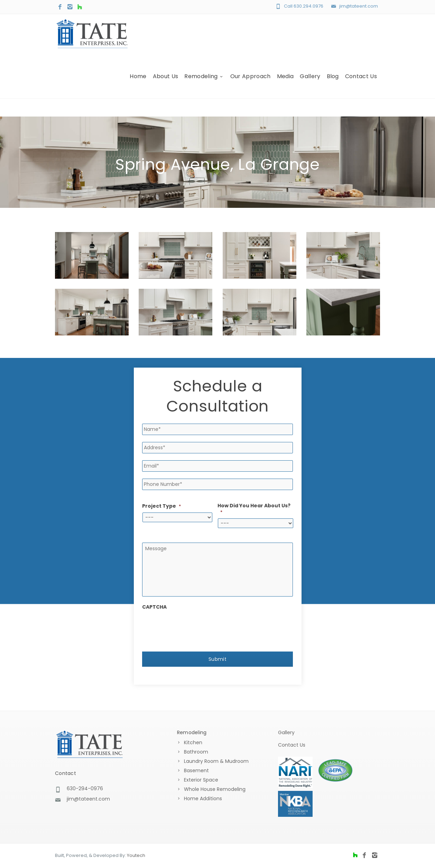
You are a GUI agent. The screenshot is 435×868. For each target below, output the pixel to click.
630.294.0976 (308, 6)
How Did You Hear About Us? (254, 509)
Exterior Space (201, 781)
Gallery (310, 82)
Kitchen (193, 743)
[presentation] (195, 628)
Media (285, 82)
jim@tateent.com (359, 6)
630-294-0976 (85, 789)
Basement (196, 771)
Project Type (161, 506)
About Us (166, 82)
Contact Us (361, 82)
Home (138, 82)
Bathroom (196, 752)
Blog (333, 82)
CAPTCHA (154, 608)
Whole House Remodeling (215, 790)
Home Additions (203, 799)
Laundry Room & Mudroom (216, 762)
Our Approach (251, 82)
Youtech (136, 856)
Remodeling (204, 82)
